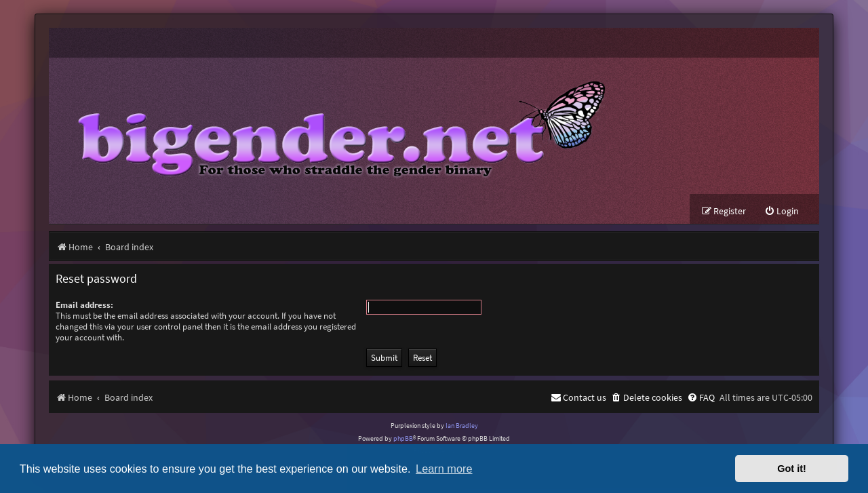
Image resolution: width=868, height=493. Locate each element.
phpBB (403, 438)
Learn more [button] (444, 469)
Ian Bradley (462, 426)
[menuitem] (782, 211)
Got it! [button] (792, 469)
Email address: (84, 305)
